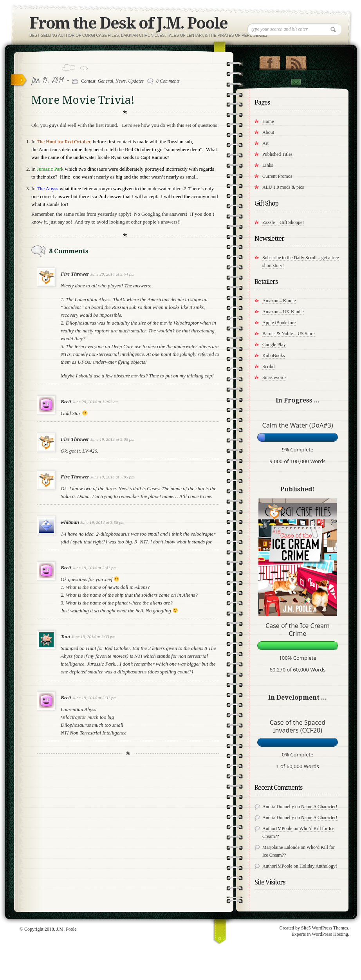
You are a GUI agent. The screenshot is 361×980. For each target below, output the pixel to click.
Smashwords (274, 377)
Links (268, 165)
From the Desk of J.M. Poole (128, 23)
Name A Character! (319, 807)
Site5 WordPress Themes (325, 928)
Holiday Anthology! (318, 866)
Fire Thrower (75, 274)
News (121, 81)
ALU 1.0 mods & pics (283, 187)
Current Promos (277, 176)
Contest (88, 81)
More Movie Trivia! (83, 100)
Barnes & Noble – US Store (289, 334)
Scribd (268, 366)
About (268, 132)
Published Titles (277, 154)
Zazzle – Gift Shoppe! (283, 222)
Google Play (274, 345)
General (106, 81)
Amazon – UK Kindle (283, 312)
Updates (136, 81)
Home (268, 121)
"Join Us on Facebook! (270, 61)
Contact (296, 83)
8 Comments (168, 81)
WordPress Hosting (330, 934)
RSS (296, 61)
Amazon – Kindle (279, 301)
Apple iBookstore (279, 323)
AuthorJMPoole (277, 828)
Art (265, 143)
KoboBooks (273, 356)
